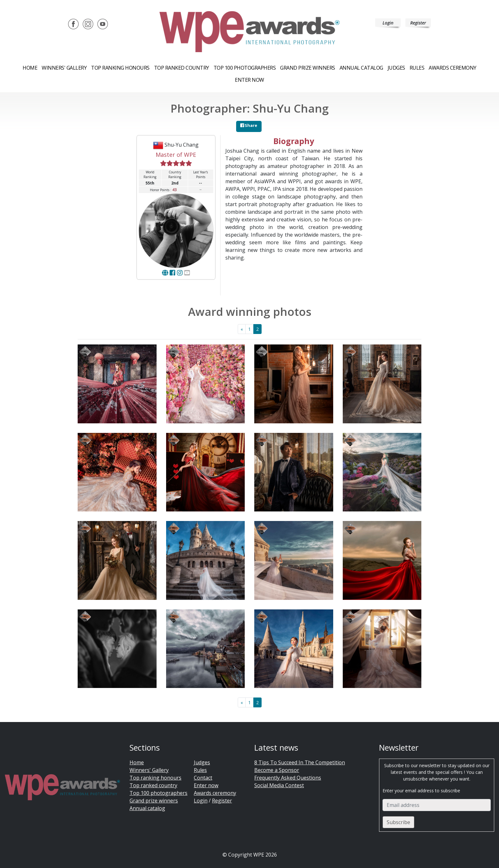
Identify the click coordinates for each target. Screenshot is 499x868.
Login (388, 23)
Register (418, 23)
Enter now (250, 80)
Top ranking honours (120, 68)
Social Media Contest (279, 785)
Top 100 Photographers (245, 68)
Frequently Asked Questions (288, 778)
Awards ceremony (453, 68)
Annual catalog (361, 68)
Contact (203, 778)
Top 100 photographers (158, 793)
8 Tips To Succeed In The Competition (300, 762)
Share (249, 125)
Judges (396, 68)
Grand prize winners (308, 68)
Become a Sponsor (277, 770)
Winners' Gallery (64, 68)
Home (30, 68)
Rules (417, 68)
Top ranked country (182, 68)
